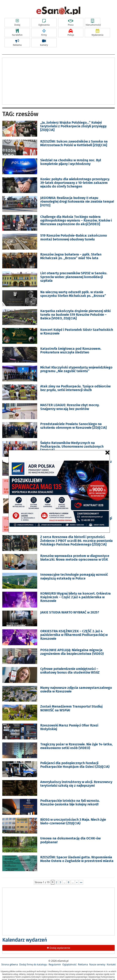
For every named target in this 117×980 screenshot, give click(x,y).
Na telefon (17, 33)
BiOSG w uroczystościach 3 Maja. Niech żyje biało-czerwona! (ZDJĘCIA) (73, 821)
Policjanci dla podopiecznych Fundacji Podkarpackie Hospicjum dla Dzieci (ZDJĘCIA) (75, 765)
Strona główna (9, 964)
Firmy (44, 33)
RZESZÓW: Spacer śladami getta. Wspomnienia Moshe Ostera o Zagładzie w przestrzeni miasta (77, 859)
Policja (71, 33)
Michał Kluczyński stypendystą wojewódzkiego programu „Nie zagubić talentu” (76, 369)
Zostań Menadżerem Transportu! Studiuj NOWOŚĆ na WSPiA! (71, 708)
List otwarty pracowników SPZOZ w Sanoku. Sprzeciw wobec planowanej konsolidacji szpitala (74, 277)
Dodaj (17, 23)
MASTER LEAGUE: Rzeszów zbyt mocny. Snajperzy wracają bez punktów (70, 407)
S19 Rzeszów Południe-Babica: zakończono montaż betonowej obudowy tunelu (74, 237)
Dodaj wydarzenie (59, 948)
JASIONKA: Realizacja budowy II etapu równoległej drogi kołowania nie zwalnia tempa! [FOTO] (77, 201)
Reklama (17, 43)
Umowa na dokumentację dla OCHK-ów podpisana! (70, 840)
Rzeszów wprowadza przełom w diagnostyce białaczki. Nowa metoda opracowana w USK (75, 558)
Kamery (44, 43)
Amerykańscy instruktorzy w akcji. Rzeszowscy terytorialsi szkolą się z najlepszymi (76, 784)
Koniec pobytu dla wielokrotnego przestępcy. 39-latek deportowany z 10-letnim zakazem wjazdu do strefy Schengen (75, 183)
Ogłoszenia (44, 23)
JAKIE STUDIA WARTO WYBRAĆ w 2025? (70, 612)
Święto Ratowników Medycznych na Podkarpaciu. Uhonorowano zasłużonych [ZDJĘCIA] (72, 446)
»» (81, 882)
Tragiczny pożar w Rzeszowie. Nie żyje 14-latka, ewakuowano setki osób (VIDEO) (76, 746)
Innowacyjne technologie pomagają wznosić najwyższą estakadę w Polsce (74, 576)
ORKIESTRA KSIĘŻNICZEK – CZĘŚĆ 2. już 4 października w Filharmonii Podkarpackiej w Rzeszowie (74, 635)
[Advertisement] (59, 81)
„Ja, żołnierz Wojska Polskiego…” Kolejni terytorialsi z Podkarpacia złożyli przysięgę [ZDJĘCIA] (73, 126)
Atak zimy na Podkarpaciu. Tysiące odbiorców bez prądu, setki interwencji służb (75, 388)
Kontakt (111, 964)
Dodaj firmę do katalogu (33, 964)
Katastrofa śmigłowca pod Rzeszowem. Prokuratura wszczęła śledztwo (71, 350)
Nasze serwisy (97, 964)
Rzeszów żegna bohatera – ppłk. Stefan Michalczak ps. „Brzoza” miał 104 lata (71, 256)
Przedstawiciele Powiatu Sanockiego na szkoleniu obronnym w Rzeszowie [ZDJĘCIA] (73, 426)
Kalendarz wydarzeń (25, 940)
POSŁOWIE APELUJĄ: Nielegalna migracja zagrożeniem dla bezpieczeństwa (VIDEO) (72, 652)
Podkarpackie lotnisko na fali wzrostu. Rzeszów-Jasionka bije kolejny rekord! (70, 802)
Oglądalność (69, 964)
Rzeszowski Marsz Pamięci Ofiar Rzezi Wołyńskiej (69, 727)
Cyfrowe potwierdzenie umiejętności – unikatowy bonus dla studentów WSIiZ (70, 671)
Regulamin (55, 964)
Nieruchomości (93, 23)
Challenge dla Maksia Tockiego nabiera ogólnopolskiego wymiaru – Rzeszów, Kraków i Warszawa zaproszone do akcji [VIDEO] (76, 220)
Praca (71, 23)
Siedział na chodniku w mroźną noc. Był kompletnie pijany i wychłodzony (71, 162)
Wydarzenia (97, 33)
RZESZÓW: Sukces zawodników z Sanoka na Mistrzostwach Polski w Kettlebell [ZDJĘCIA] (74, 143)
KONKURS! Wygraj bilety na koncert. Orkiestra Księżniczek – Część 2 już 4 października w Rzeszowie (75, 597)
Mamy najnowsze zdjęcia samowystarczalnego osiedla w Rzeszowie (76, 689)
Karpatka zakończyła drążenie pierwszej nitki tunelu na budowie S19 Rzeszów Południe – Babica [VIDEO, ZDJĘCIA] (75, 315)
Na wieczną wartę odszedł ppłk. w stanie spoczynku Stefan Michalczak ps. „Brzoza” (73, 294)
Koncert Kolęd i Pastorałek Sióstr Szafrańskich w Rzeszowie (77, 332)
